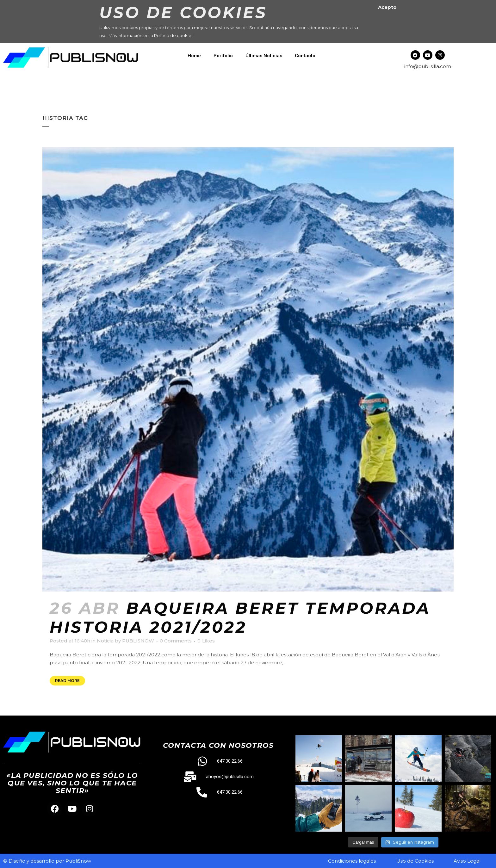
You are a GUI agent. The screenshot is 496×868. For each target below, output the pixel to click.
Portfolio (223, 56)
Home (194, 56)
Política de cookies (174, 35)
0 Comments (176, 641)
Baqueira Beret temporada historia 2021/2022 (240, 618)
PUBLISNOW (138, 641)
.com (445, 66)
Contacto (305, 56)
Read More (67, 681)
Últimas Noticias (264, 56)
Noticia (105, 641)
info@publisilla (422, 66)
